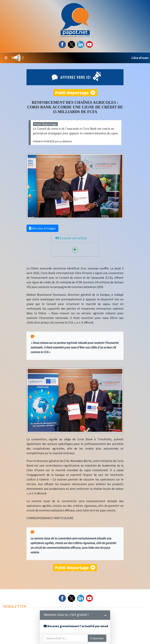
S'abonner (97, 638)
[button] (6, 58)
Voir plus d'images (42, 228)
